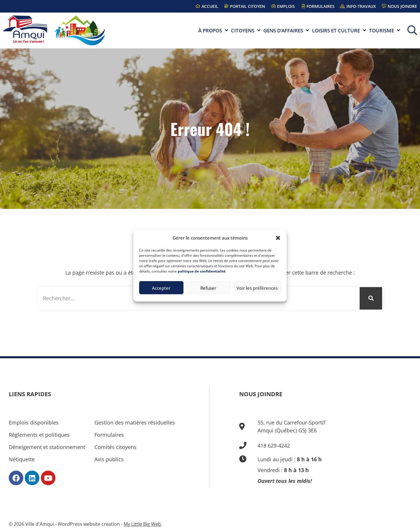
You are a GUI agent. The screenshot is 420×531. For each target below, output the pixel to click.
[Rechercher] (371, 298)
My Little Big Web (142, 524)
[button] (278, 238)
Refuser (208, 288)
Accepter (161, 288)
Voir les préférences (257, 288)
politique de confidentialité (202, 271)
